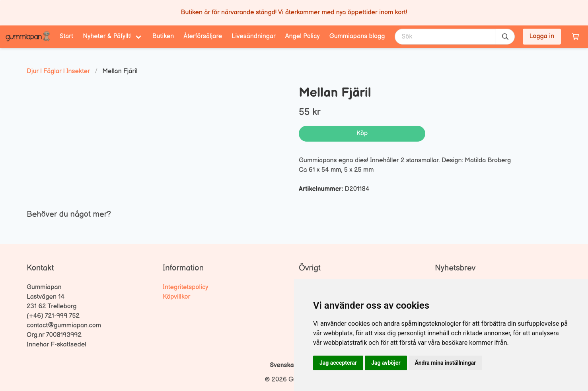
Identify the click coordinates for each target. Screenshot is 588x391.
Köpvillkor (176, 297)
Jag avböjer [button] (386, 363)
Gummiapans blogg (357, 36)
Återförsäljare (203, 36)
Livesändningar (253, 36)
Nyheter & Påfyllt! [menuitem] (107, 36)
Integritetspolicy (186, 287)
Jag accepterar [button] (338, 363)
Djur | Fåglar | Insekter (58, 71)
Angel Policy (303, 36)
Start (66, 36)
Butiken (163, 36)
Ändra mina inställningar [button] (446, 363)
